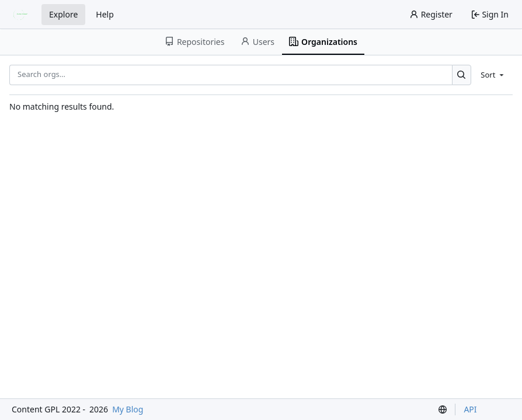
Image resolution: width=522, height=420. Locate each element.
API (470, 409)
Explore (63, 14)
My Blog (128, 409)
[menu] (493, 75)
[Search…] (462, 75)
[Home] (22, 15)
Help (105, 14)
